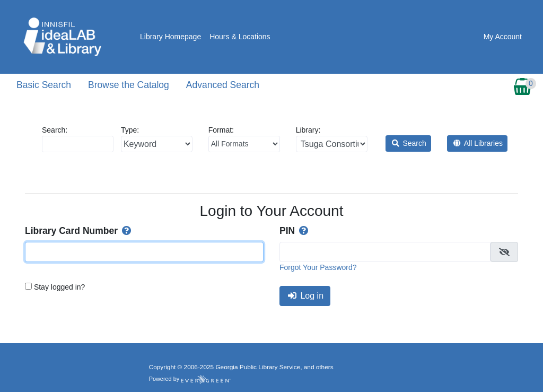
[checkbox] (504, 252)
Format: (244, 139)
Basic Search (44, 85)
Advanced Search (223, 85)
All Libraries (478, 143)
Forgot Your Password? (318, 267)
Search (409, 143)
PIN (295, 231)
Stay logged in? (60, 287)
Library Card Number (79, 231)
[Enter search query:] (78, 144)
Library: (332, 139)
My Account (503, 37)
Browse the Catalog (129, 85)
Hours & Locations (240, 37)
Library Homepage (170, 37)
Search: (78, 139)
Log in (306, 296)
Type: (157, 139)
